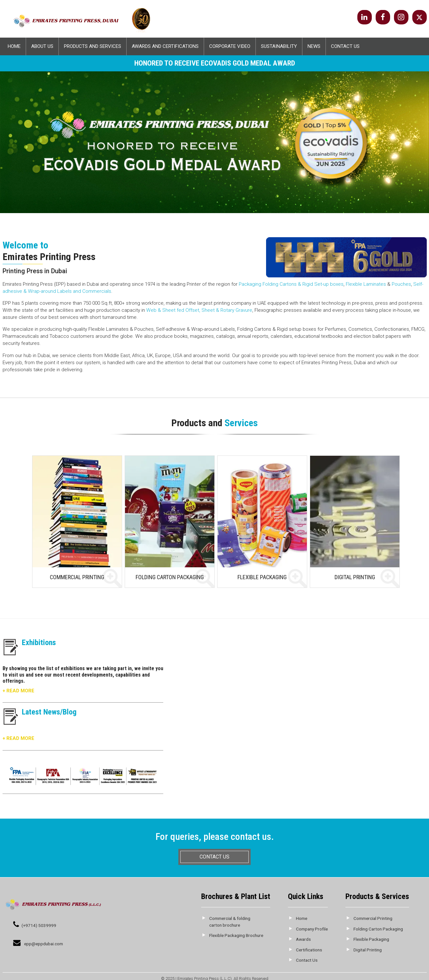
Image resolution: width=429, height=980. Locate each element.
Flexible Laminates (366, 284)
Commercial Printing (373, 918)
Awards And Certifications (165, 46)
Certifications (309, 950)
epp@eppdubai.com (44, 944)
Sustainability (279, 46)
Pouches (401, 284)
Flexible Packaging (371, 939)
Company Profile (312, 929)
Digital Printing (368, 950)
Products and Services (93, 46)
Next (421, 126)
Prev (8, 126)
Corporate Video (230, 46)
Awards (303, 939)
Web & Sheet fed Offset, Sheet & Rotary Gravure (199, 310)
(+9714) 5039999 (39, 925)
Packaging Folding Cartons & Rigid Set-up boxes (291, 284)
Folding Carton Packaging (378, 929)
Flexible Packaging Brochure (236, 935)
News (314, 46)
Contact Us (345, 46)
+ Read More (18, 691)
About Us (42, 46)
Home (14, 46)
